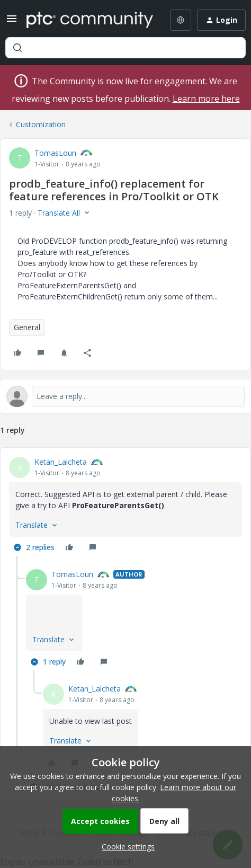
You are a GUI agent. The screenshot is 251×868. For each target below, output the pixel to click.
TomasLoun (55, 153)
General (27, 327)
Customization (41, 124)
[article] (125, 506)
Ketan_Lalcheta (61, 462)
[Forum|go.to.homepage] (88, 20)
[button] (12, 22)
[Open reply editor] (125, 396)
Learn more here (206, 99)
